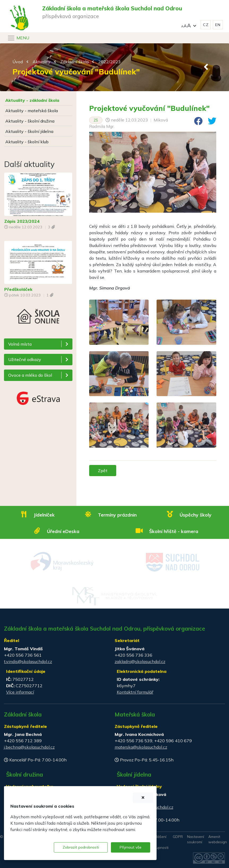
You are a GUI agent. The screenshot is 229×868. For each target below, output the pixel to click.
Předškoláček (18, 289)
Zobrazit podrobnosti (81, 847)
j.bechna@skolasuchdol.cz (29, 747)
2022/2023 (109, 62)
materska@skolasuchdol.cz (141, 747)
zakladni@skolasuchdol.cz (140, 661)
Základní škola (74, 62)
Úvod (18, 62)
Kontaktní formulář (135, 692)
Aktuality (42, 62)
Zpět (103, 471)
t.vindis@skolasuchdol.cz (28, 661)
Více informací (20, 692)
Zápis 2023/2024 (22, 221)
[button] (189, 25)
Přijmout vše (131, 847)
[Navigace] (18, 38)
